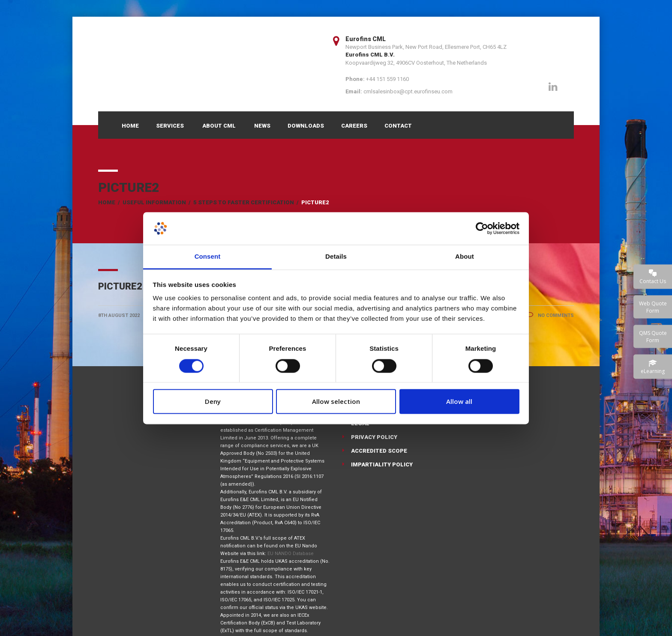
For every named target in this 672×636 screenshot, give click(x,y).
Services (170, 126)
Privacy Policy (374, 437)
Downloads (306, 126)
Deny (213, 402)
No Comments (550, 315)
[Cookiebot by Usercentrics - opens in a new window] (482, 228)
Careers (354, 126)
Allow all (459, 402)
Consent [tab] (208, 257)
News (262, 126)
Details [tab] (336, 257)
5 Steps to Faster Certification (244, 202)
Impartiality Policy (382, 464)
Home (130, 126)
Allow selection (336, 402)
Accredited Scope (379, 451)
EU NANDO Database (291, 554)
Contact (398, 126)
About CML (219, 126)
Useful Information (154, 202)
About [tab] (465, 257)
